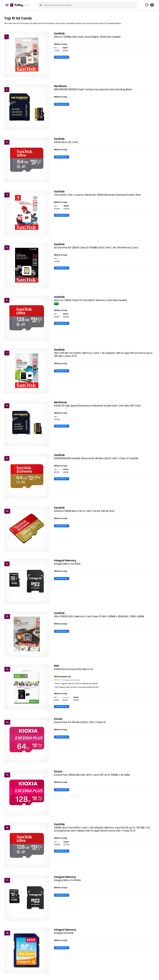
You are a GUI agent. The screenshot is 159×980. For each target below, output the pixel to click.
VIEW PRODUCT (62, 57)
